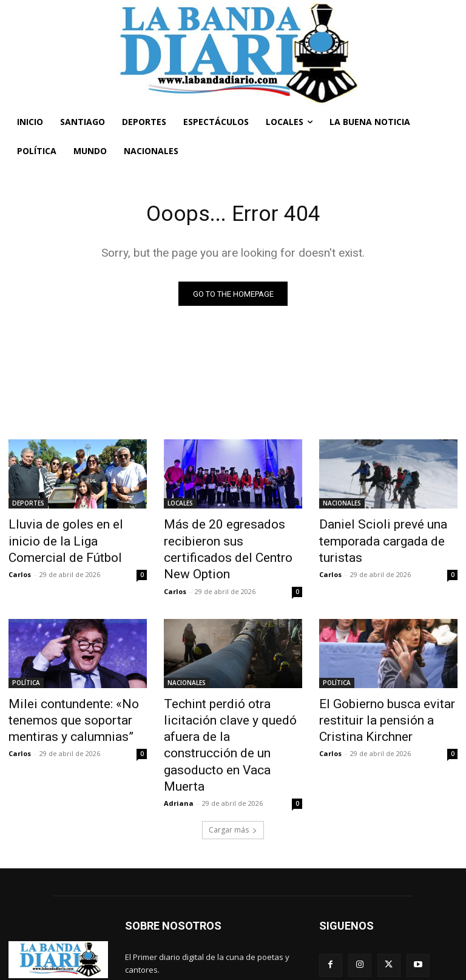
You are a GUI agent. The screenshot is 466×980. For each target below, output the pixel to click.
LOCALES (180, 505)
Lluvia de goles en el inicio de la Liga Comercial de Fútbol (75, 532)
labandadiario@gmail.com (223, 926)
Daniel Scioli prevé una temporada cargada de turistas (371, 539)
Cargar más (233, 761)
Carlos (20, 554)
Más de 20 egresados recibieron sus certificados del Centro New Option (233, 539)
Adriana (179, 734)
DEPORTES (28, 505)
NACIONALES (342, 505)
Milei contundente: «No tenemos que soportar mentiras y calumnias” (60, 692)
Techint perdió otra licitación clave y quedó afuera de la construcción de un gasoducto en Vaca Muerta (229, 699)
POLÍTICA (26, 659)
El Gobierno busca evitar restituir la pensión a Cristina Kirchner (384, 692)
